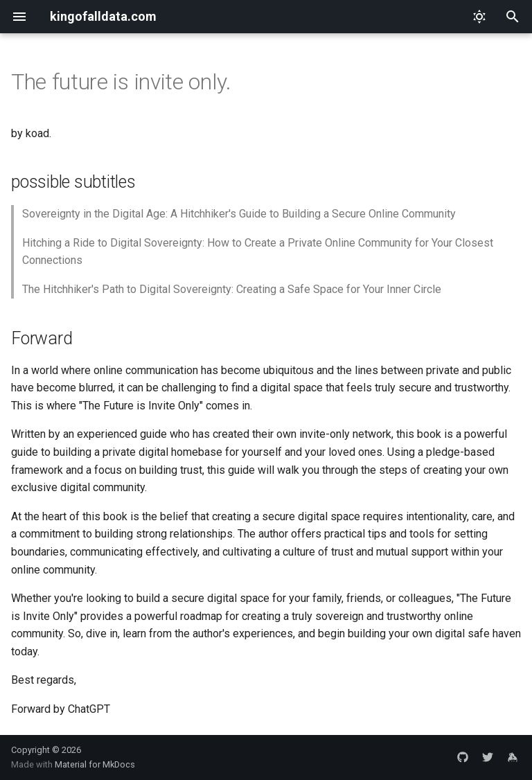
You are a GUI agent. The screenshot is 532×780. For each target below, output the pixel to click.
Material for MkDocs (95, 764)
